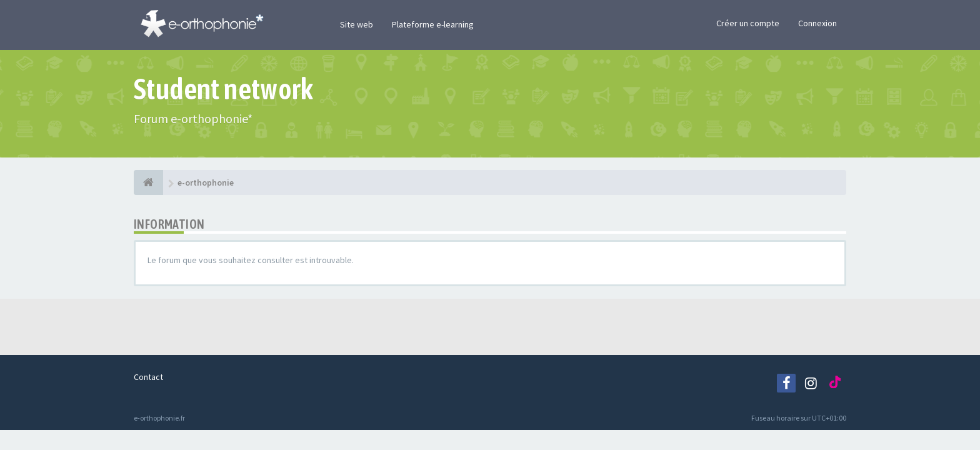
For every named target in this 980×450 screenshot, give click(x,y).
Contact (148, 377)
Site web (357, 24)
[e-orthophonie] (148, 182)
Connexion (817, 23)
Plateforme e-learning (433, 24)
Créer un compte (748, 23)
